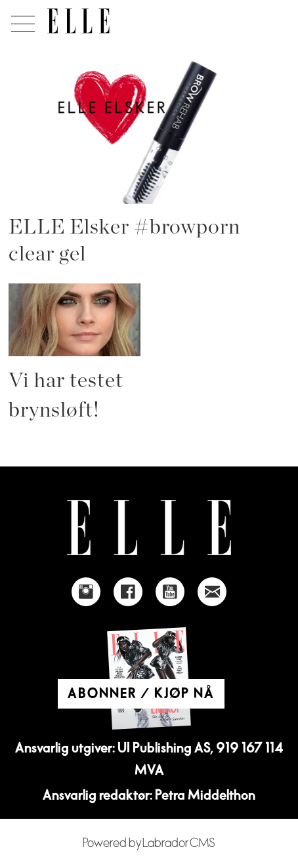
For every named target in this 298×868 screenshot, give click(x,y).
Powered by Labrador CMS (149, 843)
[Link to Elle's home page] (149, 528)
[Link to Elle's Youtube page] (170, 592)
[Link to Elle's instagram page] (86, 592)
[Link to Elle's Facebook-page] (128, 592)
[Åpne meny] (21, 20)
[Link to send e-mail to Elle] (212, 592)
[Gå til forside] (78, 21)
